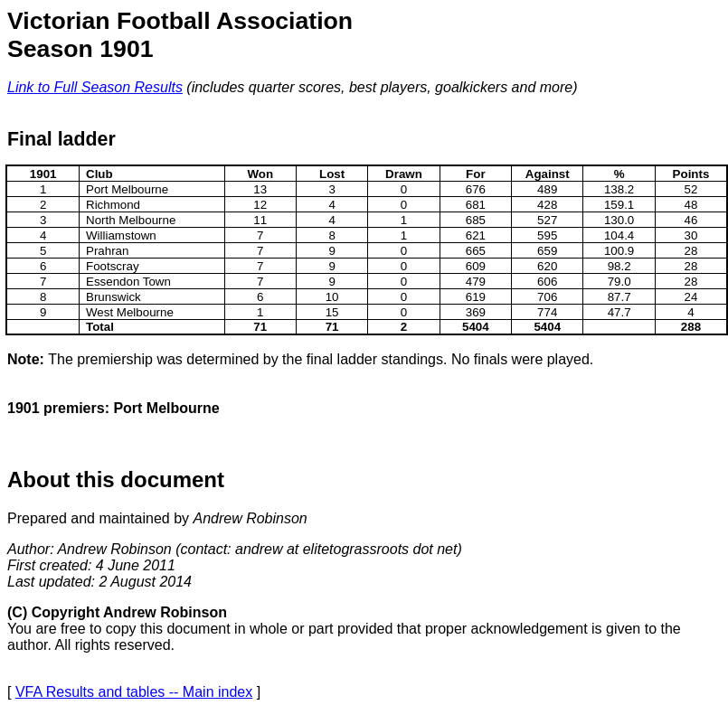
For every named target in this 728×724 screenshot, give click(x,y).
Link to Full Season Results (95, 87)
